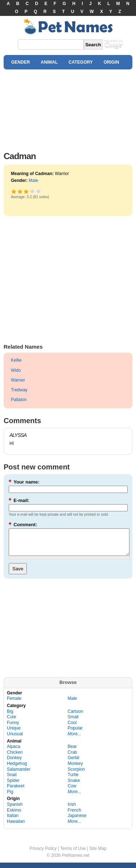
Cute (11, 722)
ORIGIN (112, 62)
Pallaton (19, 400)
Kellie (16, 360)
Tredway (19, 390)
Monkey (75, 769)
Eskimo (14, 816)
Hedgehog (17, 769)
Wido (16, 370)
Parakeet (16, 791)
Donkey (14, 763)
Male (33, 180)
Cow (72, 791)
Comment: (23, 525)
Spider (13, 786)
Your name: (24, 482)
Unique (14, 733)
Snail (12, 780)
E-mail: (19, 500)
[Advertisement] (68, 109)
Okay (20, 191)
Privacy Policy (43, 854)
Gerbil (74, 763)
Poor (14, 191)
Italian (13, 821)
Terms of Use (73, 854)
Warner (18, 380)
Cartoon (76, 717)
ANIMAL (49, 62)
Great (30, 191)
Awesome (39, 191)
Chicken (15, 758)
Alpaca (14, 752)
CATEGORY (81, 62)
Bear (72, 752)
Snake (74, 786)
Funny (13, 728)
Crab (73, 758)
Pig (10, 797)
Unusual (15, 739)
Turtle (73, 780)
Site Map (98, 854)
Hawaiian (16, 827)
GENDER (20, 62)
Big (10, 717)
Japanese (77, 821)
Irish (72, 810)
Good (26, 191)
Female (14, 704)
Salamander (19, 775)
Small (73, 722)
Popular (75, 733)
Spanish (15, 810)
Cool (72, 728)
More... (75, 739)
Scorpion (76, 775)
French (75, 816)
